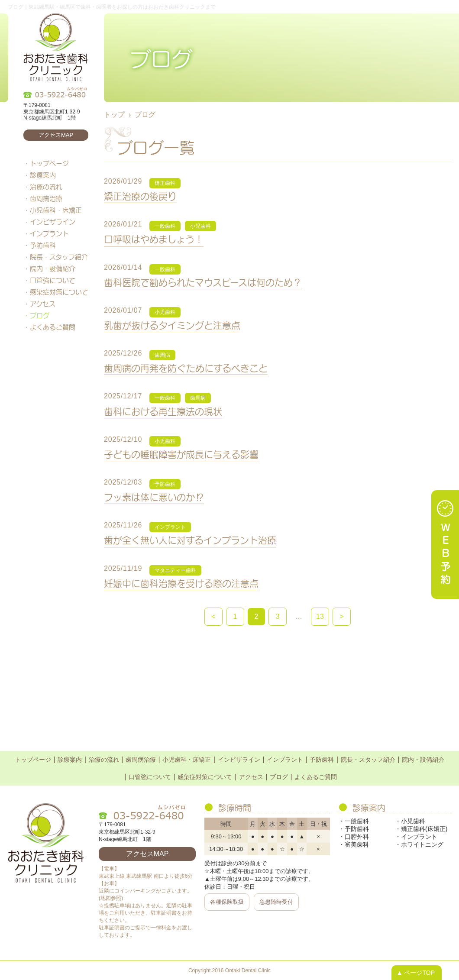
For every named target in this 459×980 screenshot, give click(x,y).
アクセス (43, 304)
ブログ (40, 315)
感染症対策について (59, 292)
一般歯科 (165, 226)
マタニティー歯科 (175, 570)
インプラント (49, 233)
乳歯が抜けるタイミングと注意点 (172, 325)
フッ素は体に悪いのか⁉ (154, 497)
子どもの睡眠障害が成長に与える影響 (181, 454)
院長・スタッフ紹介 (59, 257)
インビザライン (53, 222)
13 (320, 616)
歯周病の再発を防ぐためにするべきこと (186, 368)
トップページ (49, 163)
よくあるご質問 (53, 327)
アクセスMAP (56, 135)
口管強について (53, 280)
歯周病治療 (46, 198)
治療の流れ (46, 187)
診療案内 (43, 175)
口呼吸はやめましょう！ (154, 239)
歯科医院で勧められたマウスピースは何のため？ (203, 282)
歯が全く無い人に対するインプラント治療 (190, 540)
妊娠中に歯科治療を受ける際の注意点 (181, 583)
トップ (114, 115)
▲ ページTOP (416, 973)
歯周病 (162, 355)
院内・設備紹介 (53, 268)
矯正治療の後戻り (140, 196)
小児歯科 (200, 226)
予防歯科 (43, 245)
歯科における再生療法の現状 (163, 411)
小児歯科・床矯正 (56, 210)
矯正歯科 (165, 183)
